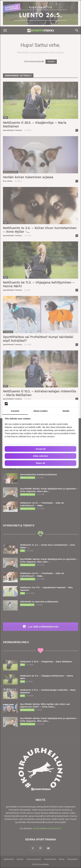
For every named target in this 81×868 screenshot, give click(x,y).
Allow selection (40, 456)
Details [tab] (66, 411)
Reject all (40, 463)
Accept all (40, 449)
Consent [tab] (15, 411)
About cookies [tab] (40, 411)
